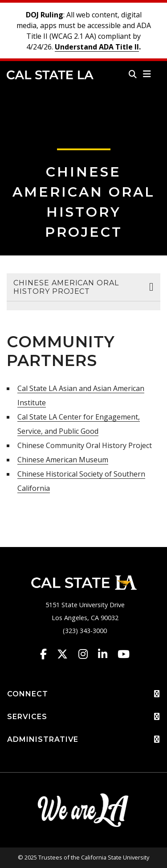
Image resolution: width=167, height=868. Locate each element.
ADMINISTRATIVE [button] (83, 740)
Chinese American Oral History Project (66, 287)
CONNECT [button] (83, 694)
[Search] (133, 74)
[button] (147, 74)
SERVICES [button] (83, 717)
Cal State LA (50, 75)
